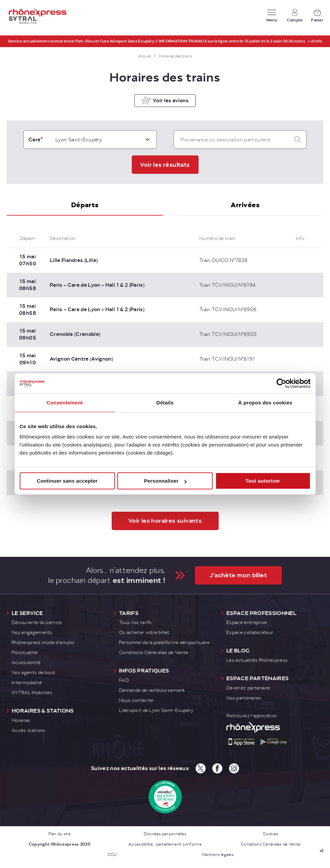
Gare (34, 145)
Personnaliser (165, 481)
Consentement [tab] (65, 403)
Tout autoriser (263, 481)
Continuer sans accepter (67, 481)
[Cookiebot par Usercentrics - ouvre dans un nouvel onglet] (281, 383)
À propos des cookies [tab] (265, 403)
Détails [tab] (165, 403)
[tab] (85, 211)
